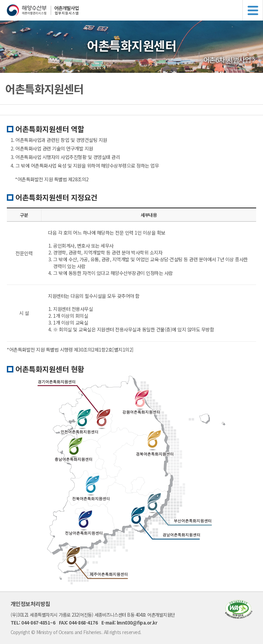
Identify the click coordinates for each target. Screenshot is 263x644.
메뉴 (253, 10)
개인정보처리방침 (30, 604)
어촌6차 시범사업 (227, 60)
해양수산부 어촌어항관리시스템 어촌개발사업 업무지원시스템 (135, 10)
